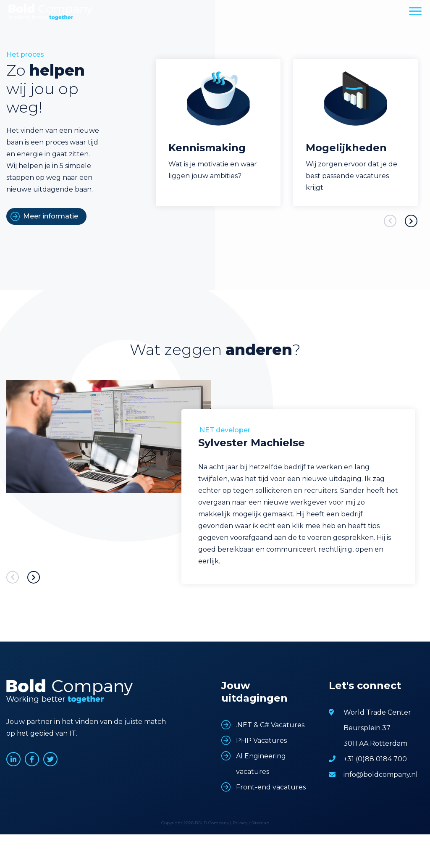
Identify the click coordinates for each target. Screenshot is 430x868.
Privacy (240, 823)
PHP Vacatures (261, 740)
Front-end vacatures (271, 787)
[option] (218, 133)
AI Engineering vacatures (261, 764)
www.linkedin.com (13, 759)
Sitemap (260, 823)
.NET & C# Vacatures (270, 725)
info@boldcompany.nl (381, 775)
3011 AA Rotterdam (375, 743)
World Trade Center (377, 712)
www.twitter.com (50, 759)
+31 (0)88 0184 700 (375, 759)
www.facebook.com (32, 759)
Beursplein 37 (367, 728)
